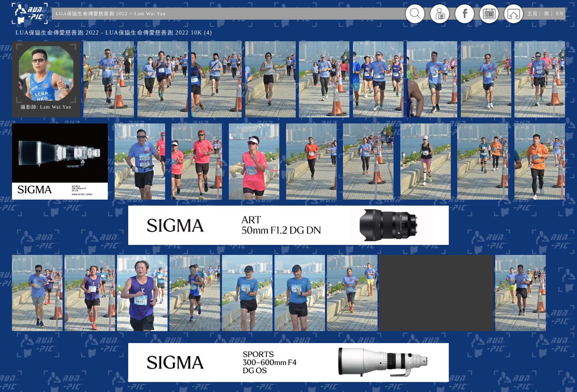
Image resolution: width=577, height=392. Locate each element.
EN (560, 14)
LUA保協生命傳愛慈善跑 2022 (92, 14)
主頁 (533, 14)
